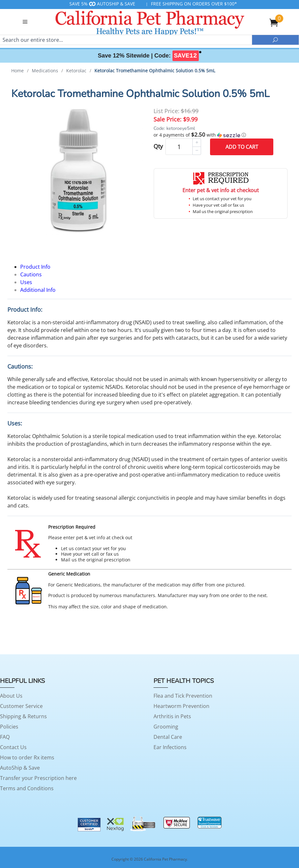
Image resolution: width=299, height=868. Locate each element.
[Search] (126, 40)
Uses (26, 282)
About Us (11, 696)
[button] (221, 135)
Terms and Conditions (27, 788)
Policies (9, 727)
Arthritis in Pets (172, 716)
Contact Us (13, 747)
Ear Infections (170, 747)
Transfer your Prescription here (38, 778)
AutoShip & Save (20, 768)
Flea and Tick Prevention (183, 696)
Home (18, 71)
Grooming (166, 727)
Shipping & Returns (23, 716)
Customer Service (21, 706)
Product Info (35, 267)
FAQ (5, 737)
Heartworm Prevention (181, 706)
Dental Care (168, 737)
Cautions (31, 274)
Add (242, 147)
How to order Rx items (27, 757)
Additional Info (38, 290)
